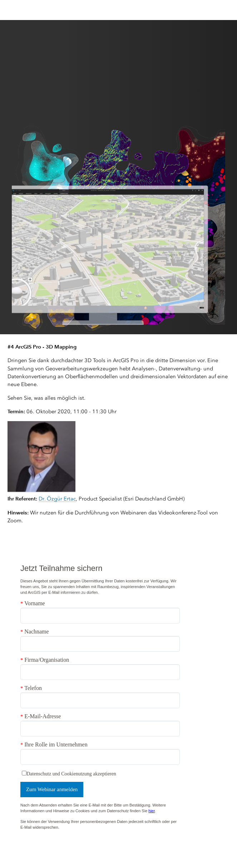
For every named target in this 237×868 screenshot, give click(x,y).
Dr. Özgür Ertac (57, 499)
